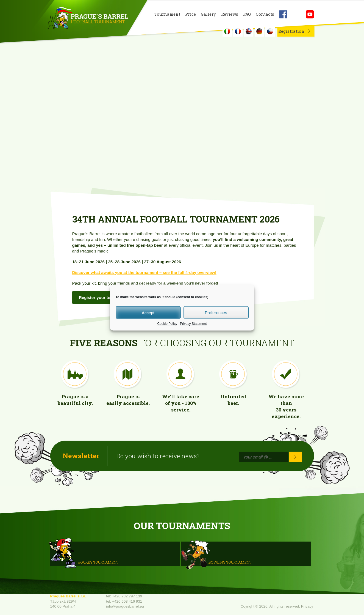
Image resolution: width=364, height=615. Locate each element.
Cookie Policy (167, 324)
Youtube (310, 14)
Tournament (167, 14)
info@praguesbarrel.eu (125, 606)
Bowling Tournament (230, 562)
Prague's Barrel (88, 18)
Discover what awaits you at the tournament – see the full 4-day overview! (144, 272)
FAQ (247, 14)
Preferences (216, 312)
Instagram (296, 14)
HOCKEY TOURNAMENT (98, 562)
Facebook (283, 14)
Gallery (208, 14)
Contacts (265, 14)
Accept (148, 312)
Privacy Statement (193, 324)
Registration (291, 31)
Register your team (98, 297)
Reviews (230, 14)
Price (191, 14)
